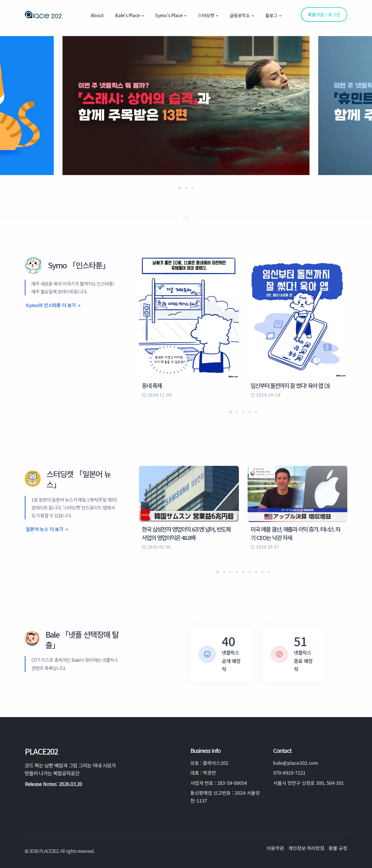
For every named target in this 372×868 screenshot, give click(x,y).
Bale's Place (128, 15)
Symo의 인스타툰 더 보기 (51, 305)
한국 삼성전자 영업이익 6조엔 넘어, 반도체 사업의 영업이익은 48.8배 (186, 533)
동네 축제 (152, 385)
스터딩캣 (206, 15)
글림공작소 (240, 15)
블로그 (271, 15)
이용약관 (275, 848)
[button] (180, 188)
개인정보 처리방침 (306, 848)
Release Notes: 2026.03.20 (53, 784)
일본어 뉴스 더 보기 (45, 529)
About (97, 15)
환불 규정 (338, 848)
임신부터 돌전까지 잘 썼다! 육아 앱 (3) (290, 385)
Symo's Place (169, 15)
